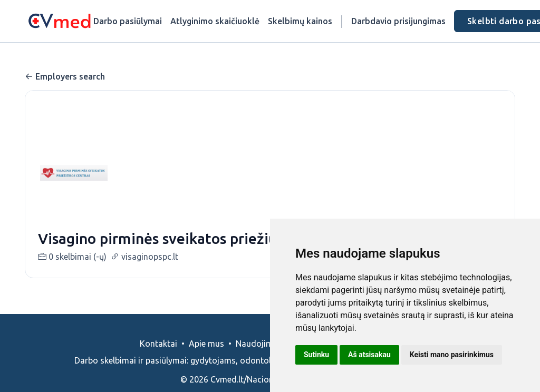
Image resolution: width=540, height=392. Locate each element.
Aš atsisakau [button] (369, 355)
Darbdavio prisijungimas (398, 21)
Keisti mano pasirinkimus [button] (452, 355)
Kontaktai (158, 344)
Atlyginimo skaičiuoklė (215, 21)
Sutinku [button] (316, 355)
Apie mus (206, 344)
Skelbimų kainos (300, 21)
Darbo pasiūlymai (128, 21)
